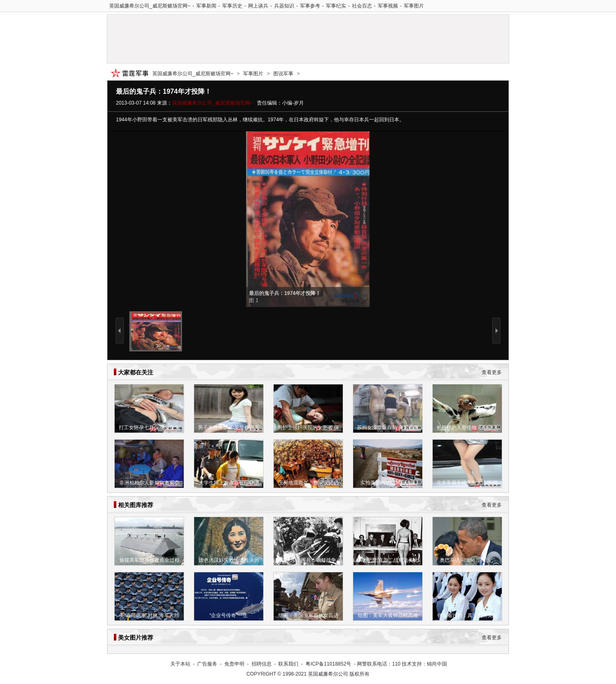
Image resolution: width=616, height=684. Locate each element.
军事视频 (388, 6)
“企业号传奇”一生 (229, 615)
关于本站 (180, 664)
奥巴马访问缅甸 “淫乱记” (467, 560)
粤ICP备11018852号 (328, 664)
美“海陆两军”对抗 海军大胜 (149, 615)
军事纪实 (336, 6)
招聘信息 (262, 664)
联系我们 (288, 664)
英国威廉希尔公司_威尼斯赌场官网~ (150, 6)
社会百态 (362, 6)
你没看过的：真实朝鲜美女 (467, 615)
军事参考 (310, 6)
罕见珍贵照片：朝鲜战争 (308, 560)
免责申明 (234, 664)
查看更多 (492, 372)
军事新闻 (206, 6)
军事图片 (414, 6)
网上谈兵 (258, 6)
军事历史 (232, 6)
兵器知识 (284, 6)
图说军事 (283, 74)
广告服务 (207, 664)
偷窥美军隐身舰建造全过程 (149, 560)
